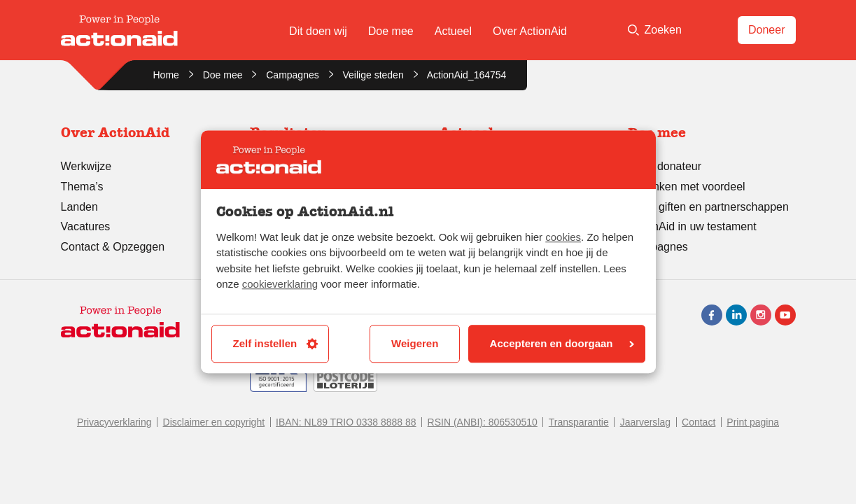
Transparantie (284, 187)
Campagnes (293, 75)
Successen (277, 166)
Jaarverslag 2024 (293, 207)
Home (166, 75)
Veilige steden (373, 75)
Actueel (453, 31)
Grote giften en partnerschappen (708, 207)
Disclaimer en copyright (214, 422)
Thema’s (82, 187)
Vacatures (86, 226)
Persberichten (473, 224)
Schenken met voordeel (687, 187)
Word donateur (665, 166)
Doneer (766, 30)
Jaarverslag (645, 422)
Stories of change (294, 226)
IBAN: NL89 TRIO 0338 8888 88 (346, 422)
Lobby (454, 244)
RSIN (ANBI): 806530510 (483, 422)
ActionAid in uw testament (692, 226)
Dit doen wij (318, 31)
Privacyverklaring (114, 422)
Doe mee (391, 31)
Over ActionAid (530, 31)
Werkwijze (86, 166)
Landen (79, 207)
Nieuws (457, 166)
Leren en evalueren (298, 247)
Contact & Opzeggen (113, 247)
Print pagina (753, 422)
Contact (699, 422)
